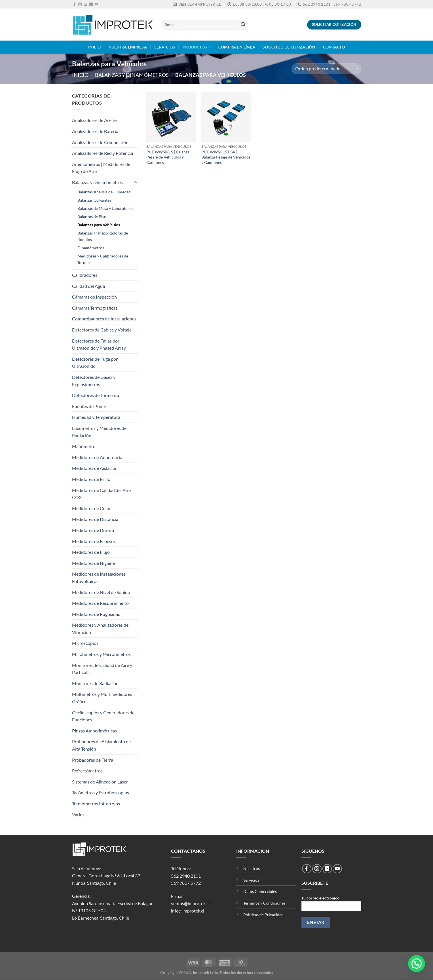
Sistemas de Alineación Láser (100, 782)
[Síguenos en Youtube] (96, 5)
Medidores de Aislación (95, 468)
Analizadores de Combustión (100, 142)
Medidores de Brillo (91, 479)
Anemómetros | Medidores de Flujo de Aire (101, 168)
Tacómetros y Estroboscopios (101, 792)
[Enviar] (243, 25)
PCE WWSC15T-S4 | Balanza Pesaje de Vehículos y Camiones (226, 157)
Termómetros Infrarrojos (96, 803)
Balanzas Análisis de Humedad (104, 192)
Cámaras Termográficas (95, 308)
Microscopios (85, 643)
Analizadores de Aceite (94, 120)
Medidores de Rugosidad (96, 614)
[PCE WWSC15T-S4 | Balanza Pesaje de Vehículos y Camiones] (226, 117)
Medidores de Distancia (95, 519)
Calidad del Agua (88, 286)
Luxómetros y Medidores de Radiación (99, 432)
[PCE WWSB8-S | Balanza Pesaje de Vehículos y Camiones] (171, 117)
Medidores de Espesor (94, 541)
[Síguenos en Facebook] (75, 5)
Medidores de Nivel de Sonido (101, 592)
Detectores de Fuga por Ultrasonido (95, 363)
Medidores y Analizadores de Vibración (100, 629)
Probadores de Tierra (93, 760)
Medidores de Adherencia (97, 457)
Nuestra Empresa (128, 47)
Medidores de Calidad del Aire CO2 (101, 494)
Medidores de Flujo (91, 552)
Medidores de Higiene (93, 563)
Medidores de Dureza (93, 530)
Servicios (165, 47)
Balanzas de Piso (92, 217)
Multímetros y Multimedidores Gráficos (102, 698)
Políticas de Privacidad (263, 915)
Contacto (334, 47)
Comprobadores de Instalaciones (104, 319)
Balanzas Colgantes (94, 200)
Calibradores (85, 275)
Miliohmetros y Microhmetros (101, 654)
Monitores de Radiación (95, 683)
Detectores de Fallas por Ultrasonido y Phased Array (99, 344)
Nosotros (252, 868)
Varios (78, 815)
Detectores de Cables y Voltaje (102, 330)
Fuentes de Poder (89, 406)
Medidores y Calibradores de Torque (103, 259)
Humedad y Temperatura (96, 417)
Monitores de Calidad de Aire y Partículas (102, 669)
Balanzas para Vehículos (99, 225)
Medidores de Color (91, 508)
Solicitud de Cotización (289, 47)
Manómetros (85, 446)
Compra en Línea (237, 47)
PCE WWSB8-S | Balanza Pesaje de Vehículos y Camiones (168, 157)
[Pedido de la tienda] (326, 69)
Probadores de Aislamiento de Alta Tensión (101, 745)
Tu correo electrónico (331, 905)
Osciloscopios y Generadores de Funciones (103, 716)
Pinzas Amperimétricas (94, 731)
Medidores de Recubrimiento (100, 603)
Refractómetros (87, 771)
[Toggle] (136, 182)
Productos (197, 47)
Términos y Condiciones (264, 903)
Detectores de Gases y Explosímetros (94, 381)
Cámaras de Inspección (94, 297)
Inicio (95, 47)
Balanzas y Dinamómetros (132, 75)
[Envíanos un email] (85, 5)
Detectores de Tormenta (96, 395)
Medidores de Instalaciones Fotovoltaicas (99, 577)
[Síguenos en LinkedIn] (91, 5)
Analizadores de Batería (95, 131)
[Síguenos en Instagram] (80, 5)
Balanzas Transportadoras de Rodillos (103, 236)
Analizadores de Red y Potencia (103, 153)
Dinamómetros (91, 248)
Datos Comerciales (260, 891)
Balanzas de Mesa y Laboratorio (105, 208)
